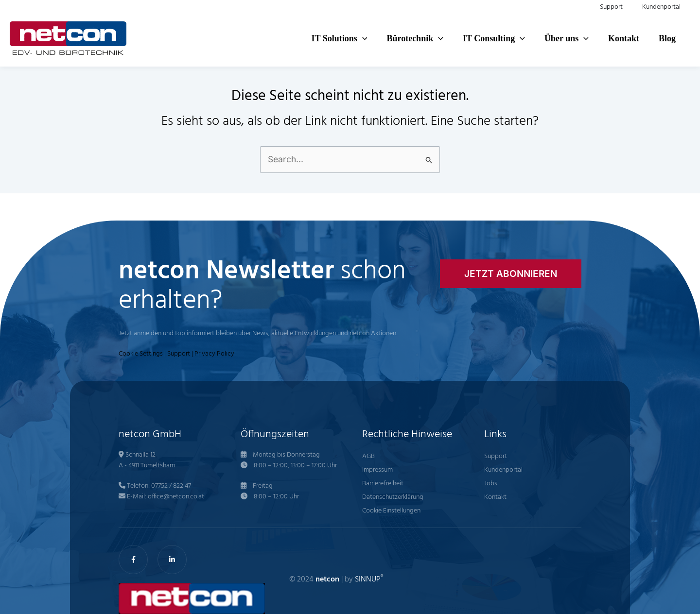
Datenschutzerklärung (393, 498)
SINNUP (369, 580)
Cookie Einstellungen (391, 511)
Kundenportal (503, 470)
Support (179, 354)
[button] (291, 38)
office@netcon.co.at (176, 497)
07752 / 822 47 (171, 486)
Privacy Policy (214, 354)
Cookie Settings (141, 354)
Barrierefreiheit (383, 484)
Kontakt (495, 498)
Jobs (491, 484)
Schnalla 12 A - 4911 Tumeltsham (147, 461)
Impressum (377, 470)
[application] (309, 38)
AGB (368, 457)
